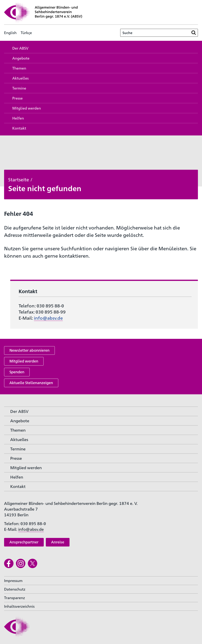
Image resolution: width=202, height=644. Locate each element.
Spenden (17, 372)
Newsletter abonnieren (29, 350)
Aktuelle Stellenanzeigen (31, 383)
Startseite (19, 179)
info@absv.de (48, 318)
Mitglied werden (24, 361)
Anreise (58, 542)
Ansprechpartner (24, 542)
